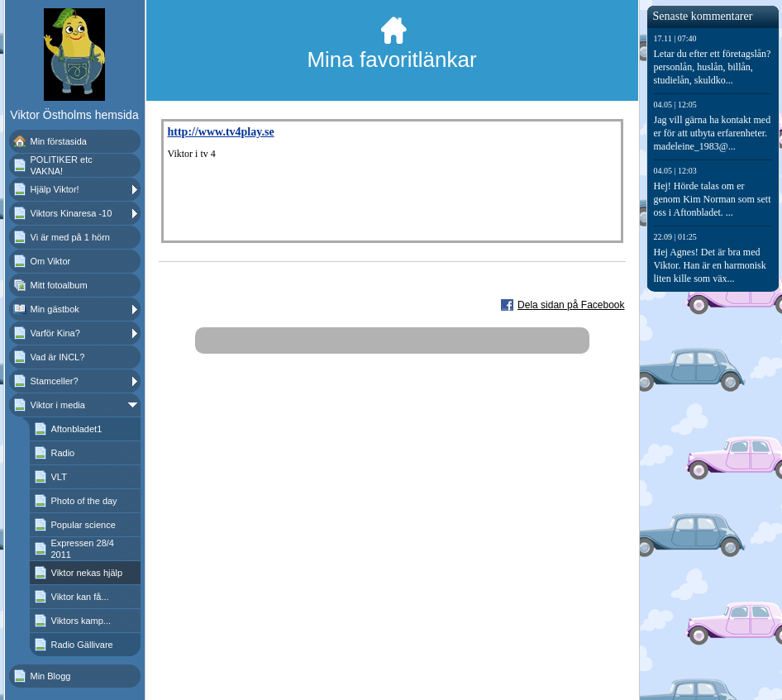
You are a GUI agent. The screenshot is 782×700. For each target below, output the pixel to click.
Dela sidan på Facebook (571, 305)
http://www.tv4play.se (221, 132)
